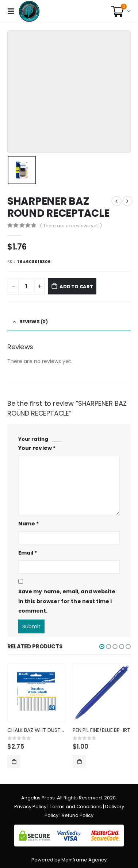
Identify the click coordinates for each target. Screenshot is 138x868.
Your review (37, 448)
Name (28, 524)
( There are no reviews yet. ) (71, 226)
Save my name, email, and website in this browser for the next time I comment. (67, 601)
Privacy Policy (30, 807)
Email (28, 553)
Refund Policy (78, 815)
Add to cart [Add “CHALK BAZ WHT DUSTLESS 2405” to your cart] (14, 761)
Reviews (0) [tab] (34, 322)
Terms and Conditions (76, 807)
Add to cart (76, 287)
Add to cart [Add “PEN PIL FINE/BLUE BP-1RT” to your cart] (79, 761)
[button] (102, 647)
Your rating (33, 439)
